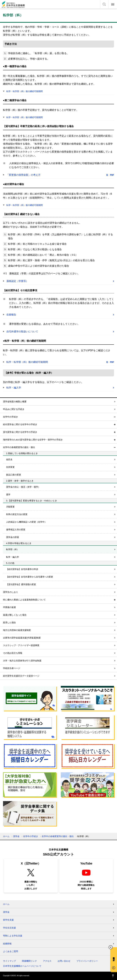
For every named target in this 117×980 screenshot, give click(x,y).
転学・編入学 (14, 388)
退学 (8, 494)
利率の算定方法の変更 (17, 514)
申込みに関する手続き (14, 409)
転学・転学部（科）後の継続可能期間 (25, 91)
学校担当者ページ (12, 668)
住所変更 (10, 467)
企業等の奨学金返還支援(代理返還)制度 (22, 638)
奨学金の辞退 (12, 537)
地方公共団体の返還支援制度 (17, 630)
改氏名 (9, 459)
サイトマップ (9, 961)
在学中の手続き (11, 417)
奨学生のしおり (11, 592)
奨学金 (16, 836)
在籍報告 (11, 315)
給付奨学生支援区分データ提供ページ (21, 676)
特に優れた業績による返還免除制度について (24, 600)
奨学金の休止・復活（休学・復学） (23, 487)
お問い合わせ (64, 961)
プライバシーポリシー (87, 961)
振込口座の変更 (14, 475)
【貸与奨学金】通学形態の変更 (21, 584)
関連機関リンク (29, 961)
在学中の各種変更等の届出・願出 (19, 447)
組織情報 (7, 944)
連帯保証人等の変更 (16, 530)
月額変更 (10, 507)
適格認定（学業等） (17, 281)
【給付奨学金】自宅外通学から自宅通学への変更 (30, 577)
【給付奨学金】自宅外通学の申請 (22, 569)
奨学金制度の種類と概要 (15, 402)
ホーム (6, 836)
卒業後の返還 (9, 607)
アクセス (47, 961)
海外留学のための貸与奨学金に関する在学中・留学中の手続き (33, 440)
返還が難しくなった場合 (15, 615)
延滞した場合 (9, 623)
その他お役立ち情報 (13, 653)
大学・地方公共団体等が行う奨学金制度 (22, 661)
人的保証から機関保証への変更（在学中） (26, 522)
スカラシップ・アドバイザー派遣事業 (21, 645)
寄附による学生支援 (13, 936)
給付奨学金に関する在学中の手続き (20, 424)
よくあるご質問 (11, 951)
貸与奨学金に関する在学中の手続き (20, 432)
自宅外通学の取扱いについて (22, 332)
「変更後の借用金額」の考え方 (23, 175)
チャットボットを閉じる (111, 947)
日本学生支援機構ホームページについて (22, 966)
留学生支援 (8, 920)
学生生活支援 (9, 928)
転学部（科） (12, 549)
